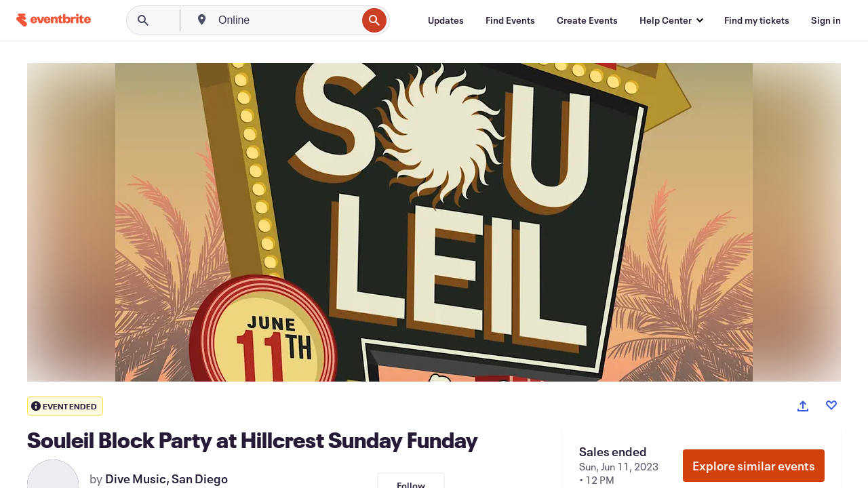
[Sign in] (826, 20)
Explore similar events (754, 466)
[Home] (54, 20)
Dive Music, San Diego (166, 479)
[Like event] (831, 405)
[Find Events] (510, 20)
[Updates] (446, 20)
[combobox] (286, 20)
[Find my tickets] (757, 20)
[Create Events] (587, 20)
